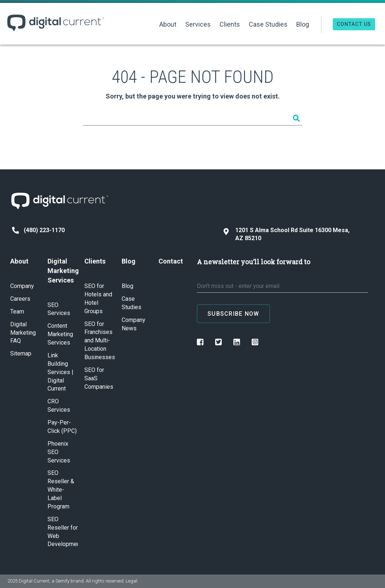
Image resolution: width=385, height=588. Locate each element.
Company (22, 286)
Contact (171, 261)
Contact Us (354, 24)
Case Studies (268, 24)
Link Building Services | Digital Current (60, 372)
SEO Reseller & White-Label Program (61, 490)
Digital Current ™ (56, 23)
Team (17, 312)
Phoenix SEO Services (59, 452)
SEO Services (59, 309)
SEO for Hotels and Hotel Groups (98, 299)
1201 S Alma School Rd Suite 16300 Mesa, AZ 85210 (287, 234)
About (168, 24)
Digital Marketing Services (63, 270)
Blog (303, 24)
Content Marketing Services (60, 334)
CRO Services (59, 406)
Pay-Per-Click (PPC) (62, 427)
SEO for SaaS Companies (99, 378)
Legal (131, 581)
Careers (20, 299)
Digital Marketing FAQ (23, 333)
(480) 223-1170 (38, 230)
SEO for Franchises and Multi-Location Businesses (100, 341)
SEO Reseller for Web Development (63, 532)
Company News (134, 324)
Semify (62, 581)
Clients (230, 24)
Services (198, 24)
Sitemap (21, 353)
